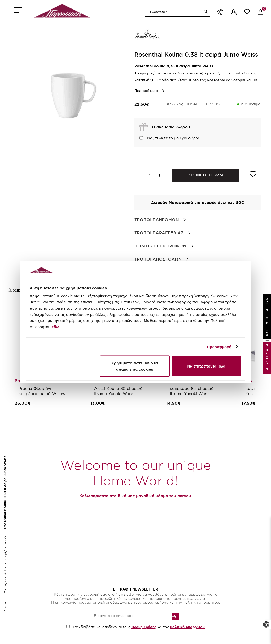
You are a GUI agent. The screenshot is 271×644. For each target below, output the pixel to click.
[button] (205, 12)
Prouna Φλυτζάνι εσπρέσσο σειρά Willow (42, 391)
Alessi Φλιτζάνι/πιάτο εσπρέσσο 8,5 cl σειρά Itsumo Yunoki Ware (192, 388)
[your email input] (131, 616)
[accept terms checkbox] (68, 626)
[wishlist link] (247, 13)
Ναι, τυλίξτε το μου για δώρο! (173, 138)
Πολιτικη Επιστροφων (160, 246)
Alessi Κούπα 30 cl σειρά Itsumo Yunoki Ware (119, 391)
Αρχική (5, 606)
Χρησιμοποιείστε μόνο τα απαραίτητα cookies (135, 366)
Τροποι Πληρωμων (157, 220)
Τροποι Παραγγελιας (159, 233)
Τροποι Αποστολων (158, 259)
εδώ (56, 327)
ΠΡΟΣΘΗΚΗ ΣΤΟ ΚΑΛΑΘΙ (205, 175)
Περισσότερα (146, 91)
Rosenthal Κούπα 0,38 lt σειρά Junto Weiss (5, 492)
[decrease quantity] (140, 175)
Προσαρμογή (219, 347)
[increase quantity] (160, 175)
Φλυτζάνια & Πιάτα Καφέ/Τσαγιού (5, 565)
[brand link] (147, 36)
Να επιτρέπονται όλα (207, 366)
